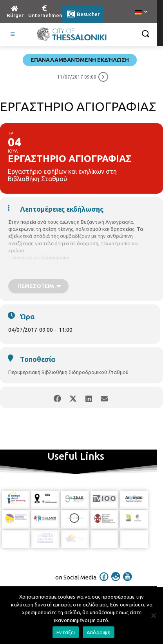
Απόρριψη (99, 632)
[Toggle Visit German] (13, 34)
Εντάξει (66, 632)
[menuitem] (141, 13)
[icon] (104, 580)
